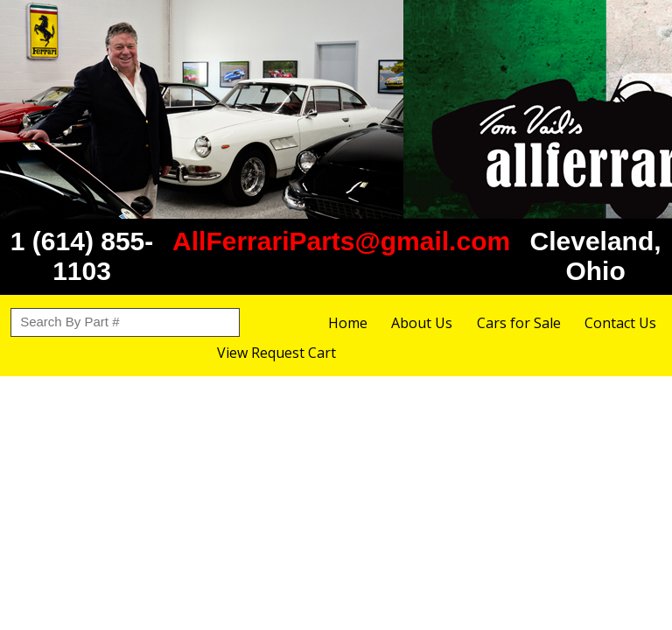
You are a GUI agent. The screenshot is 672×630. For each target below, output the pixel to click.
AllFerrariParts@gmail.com (341, 241)
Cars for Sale (519, 323)
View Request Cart (276, 353)
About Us (422, 323)
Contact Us (620, 323)
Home (348, 323)
